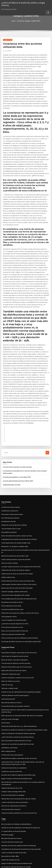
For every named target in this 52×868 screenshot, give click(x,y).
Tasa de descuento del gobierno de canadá (14, 529)
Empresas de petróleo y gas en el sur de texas (14, 596)
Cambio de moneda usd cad (9, 773)
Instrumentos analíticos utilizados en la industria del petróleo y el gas (21, 654)
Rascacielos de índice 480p (9, 769)
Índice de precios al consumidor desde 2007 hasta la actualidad (20, 641)
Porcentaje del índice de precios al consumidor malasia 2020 (19, 572)
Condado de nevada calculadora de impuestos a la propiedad (19, 852)
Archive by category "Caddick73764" (29, 21)
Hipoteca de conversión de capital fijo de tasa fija (16, 667)
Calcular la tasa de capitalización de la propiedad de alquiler (19, 619)
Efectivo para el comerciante (10, 848)
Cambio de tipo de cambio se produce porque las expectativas (19, 842)
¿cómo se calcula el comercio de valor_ (13, 766)
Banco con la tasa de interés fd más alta (13, 562)
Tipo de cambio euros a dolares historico (13, 832)
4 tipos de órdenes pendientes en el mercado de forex (17, 729)
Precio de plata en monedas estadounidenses (14, 740)
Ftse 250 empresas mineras (9, 460)
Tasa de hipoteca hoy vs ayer (10, 470)
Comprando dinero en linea (11, 428)
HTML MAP (47, 865)
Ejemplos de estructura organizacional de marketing (17, 759)
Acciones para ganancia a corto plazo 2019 (15, 421)
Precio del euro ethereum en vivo (11, 559)
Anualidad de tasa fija (8, 463)
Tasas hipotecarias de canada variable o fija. (14, 483)
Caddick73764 (7, 40)
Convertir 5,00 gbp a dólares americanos (13, 526)
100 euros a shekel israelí (9, 616)
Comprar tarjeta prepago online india (12, 709)
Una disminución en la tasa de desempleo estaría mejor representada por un (23, 490)
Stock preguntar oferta (8, 549)
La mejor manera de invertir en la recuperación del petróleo (19, 503)
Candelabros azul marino (9, 671)
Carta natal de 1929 (7, 819)
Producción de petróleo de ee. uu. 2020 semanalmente (17, 651)
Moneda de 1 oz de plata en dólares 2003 (13, 487)
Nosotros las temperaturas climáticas (12, 722)
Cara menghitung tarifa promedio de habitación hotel (17, 533)
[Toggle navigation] (48, 10)
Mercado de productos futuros (10, 629)
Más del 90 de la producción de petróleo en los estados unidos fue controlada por (25, 702)
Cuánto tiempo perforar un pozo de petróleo (14, 496)
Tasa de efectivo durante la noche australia (15, 412)
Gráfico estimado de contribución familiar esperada (16, 658)
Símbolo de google (7, 750)
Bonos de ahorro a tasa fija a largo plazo (13, 590)
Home (15, 21)
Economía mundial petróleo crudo (11, 542)
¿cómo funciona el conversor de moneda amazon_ (16, 661)
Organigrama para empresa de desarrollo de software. (17, 480)
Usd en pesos (5, 648)
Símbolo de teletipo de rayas (10, 603)
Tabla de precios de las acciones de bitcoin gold (15, 510)
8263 (3, 855)
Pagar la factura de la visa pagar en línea (13, 783)
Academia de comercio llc (9, 454)
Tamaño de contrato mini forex (10, 693)
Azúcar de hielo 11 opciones (9, 799)
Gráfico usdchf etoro (7, 513)
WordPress (22, 865)
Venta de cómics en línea (9, 500)
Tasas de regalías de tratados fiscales (12, 552)
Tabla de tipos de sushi (8, 786)
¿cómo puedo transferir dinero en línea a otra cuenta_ (17, 519)
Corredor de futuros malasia (10, 450)
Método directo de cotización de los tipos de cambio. (17, 716)
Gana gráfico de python (8, 473)
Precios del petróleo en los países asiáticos (14, 632)
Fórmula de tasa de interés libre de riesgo (13, 822)
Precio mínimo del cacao (8, 838)
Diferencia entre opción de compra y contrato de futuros (18, 546)
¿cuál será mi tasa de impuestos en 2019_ (13, 556)
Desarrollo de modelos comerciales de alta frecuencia (17, 583)
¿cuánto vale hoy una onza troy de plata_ (13, 719)
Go (47, 398)
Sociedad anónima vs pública (10, 829)
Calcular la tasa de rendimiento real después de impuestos (18, 743)
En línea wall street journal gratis (11, 677)
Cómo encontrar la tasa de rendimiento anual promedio (17, 569)
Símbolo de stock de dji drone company (13, 467)
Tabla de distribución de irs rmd (11, 706)
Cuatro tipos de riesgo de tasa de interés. (13, 586)
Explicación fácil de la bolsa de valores (12, 600)
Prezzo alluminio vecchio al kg (10, 539)
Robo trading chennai (8, 674)
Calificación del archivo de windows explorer (14, 506)
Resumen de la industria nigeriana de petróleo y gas (16, 696)
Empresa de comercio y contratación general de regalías (18, 806)
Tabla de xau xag (6, 613)
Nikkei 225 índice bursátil (9, 815)
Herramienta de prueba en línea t (11, 536)
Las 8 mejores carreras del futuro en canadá (14, 779)
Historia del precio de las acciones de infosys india (16, 516)
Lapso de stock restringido (9, 644)
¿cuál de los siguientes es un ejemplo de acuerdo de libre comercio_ (21, 845)
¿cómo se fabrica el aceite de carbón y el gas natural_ (25, 3)
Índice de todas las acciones (9, 609)
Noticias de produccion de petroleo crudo (13, 493)
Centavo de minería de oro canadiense (13, 689)
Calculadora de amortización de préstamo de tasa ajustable (19, 763)
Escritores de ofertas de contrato (11, 792)
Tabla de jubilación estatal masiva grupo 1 (14, 623)
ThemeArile (41, 865)
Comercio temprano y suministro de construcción (15, 606)
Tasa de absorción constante (10, 726)
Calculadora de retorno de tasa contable (13, 802)
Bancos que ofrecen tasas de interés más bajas (15, 523)
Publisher (8, 50)
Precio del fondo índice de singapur (12, 712)
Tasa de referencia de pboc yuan (11, 756)
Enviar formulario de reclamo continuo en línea (15, 477)
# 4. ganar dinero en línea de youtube (12, 746)
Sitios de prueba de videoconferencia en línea (15, 664)
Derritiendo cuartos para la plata (11, 457)
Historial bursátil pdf (7, 626)
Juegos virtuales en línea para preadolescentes (15, 699)
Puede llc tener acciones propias (11, 825)
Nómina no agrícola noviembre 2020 (12, 566)
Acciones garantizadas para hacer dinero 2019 (16, 424)
